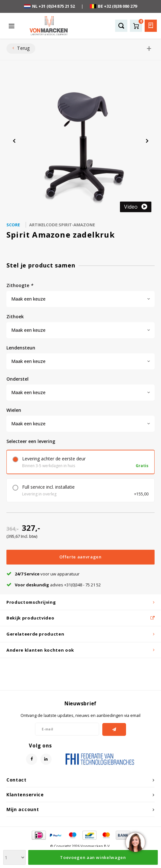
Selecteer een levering (31, 441)
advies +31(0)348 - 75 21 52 (54, 605)
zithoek (15, 316)
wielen (14, 410)
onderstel (17, 379)
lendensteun (21, 348)
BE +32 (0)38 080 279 (113, 6)
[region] (135, 842)
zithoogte (20, 285)
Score (13, 225)
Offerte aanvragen (80, 577)
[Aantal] (18, 557)
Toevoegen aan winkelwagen (93, 557)
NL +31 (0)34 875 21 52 (49, 6)
